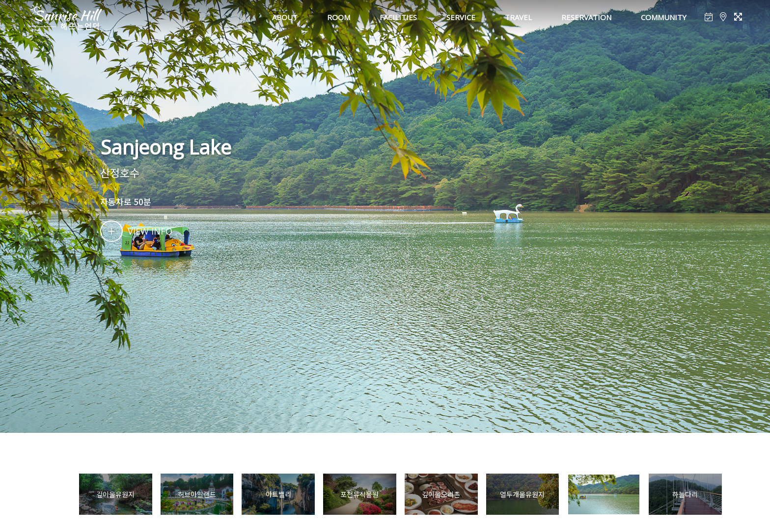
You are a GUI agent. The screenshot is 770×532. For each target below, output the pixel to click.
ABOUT (285, 17)
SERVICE (461, 17)
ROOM (339, 17)
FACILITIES (398, 17)
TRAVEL (518, 17)
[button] (735, 495)
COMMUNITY (664, 17)
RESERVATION (586, 17)
